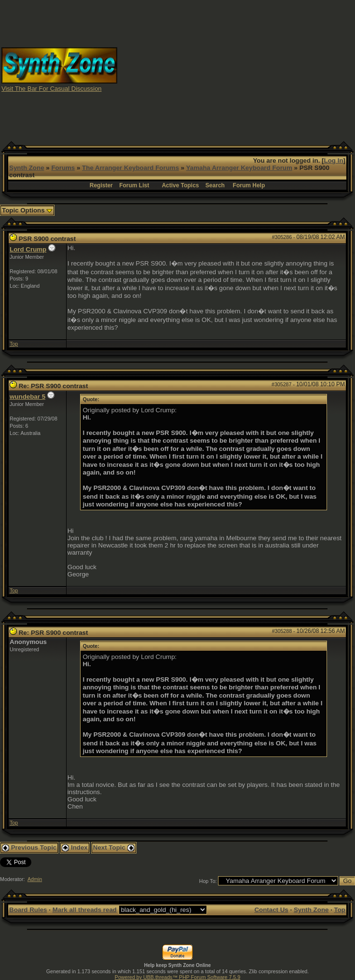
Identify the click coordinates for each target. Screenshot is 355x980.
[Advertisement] (236, 69)
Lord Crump (28, 249)
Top (14, 344)
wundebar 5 (27, 397)
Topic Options (27, 210)
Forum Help (249, 185)
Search (215, 185)
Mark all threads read (85, 910)
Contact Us (271, 910)
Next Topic (114, 847)
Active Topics (180, 185)
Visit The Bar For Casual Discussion (52, 89)
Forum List (134, 185)
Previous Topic (29, 847)
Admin (35, 879)
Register (101, 185)
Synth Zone (27, 168)
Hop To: (208, 881)
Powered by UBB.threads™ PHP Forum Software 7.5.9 (177, 977)
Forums (63, 168)
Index (75, 847)
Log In (334, 161)
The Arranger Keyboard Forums (130, 168)
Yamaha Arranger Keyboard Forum (239, 168)
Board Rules (28, 910)
